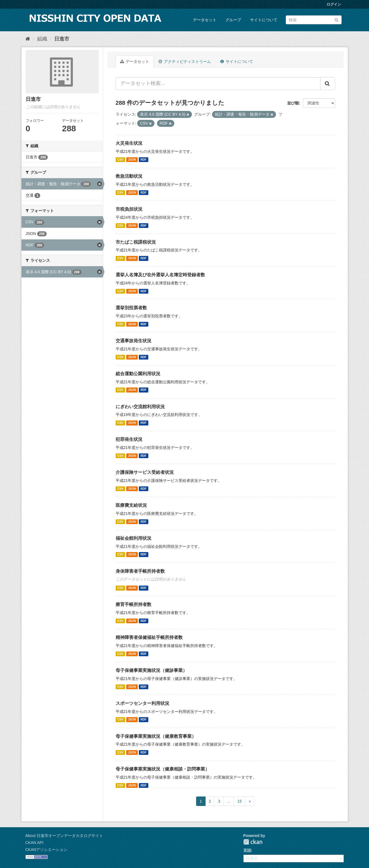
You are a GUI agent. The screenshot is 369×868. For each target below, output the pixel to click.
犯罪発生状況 (129, 439)
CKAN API (34, 843)
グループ (233, 20)
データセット (205, 20)
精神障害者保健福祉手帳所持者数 (149, 637)
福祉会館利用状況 (134, 538)
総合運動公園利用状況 (138, 374)
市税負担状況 (129, 209)
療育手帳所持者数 (134, 604)
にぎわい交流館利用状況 (140, 407)
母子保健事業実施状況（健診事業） (151, 670)
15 (240, 801)
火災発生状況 (129, 143)
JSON (132, 160)
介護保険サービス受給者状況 (145, 472)
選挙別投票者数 (131, 308)
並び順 (293, 103)
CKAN (253, 842)
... (229, 801)
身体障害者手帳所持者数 (140, 571)
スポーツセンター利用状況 (142, 703)
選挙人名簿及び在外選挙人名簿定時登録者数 (160, 275)
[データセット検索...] (218, 84)
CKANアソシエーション (47, 850)
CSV (120, 160)
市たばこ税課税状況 (136, 242)
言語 (247, 850)
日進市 (62, 39)
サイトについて (264, 20)
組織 (42, 39)
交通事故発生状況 (134, 341)
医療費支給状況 (131, 505)
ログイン (334, 4)
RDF (144, 160)
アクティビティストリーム (185, 61)
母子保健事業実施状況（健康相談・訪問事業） (163, 769)
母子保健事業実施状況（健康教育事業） (156, 736)
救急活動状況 (129, 176)
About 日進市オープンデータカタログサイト (64, 836)
